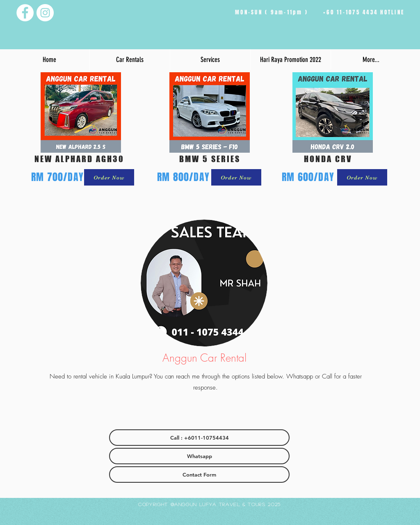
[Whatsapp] (199, 456)
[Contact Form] (199, 475)
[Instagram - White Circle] (45, 13)
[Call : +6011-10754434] (199, 438)
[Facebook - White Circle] (25, 13)
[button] (130, 60)
